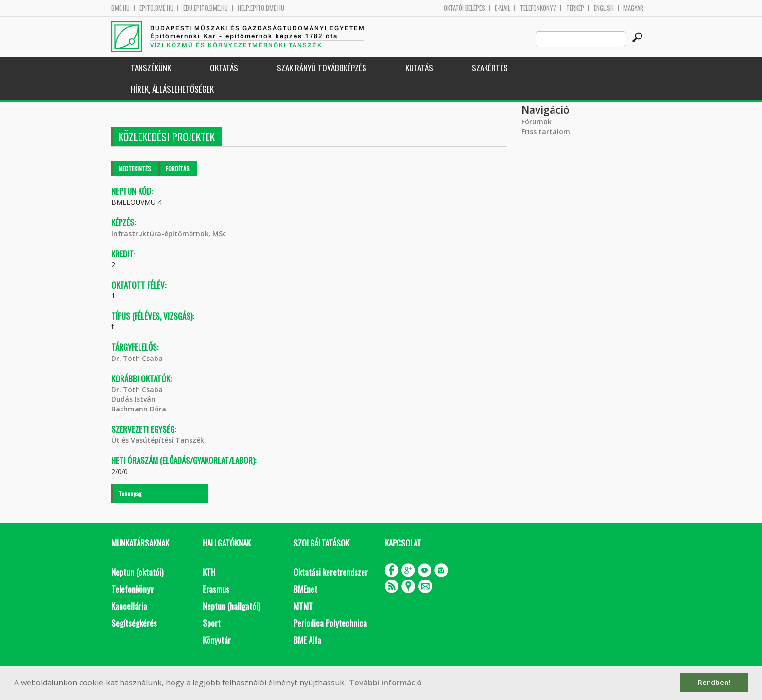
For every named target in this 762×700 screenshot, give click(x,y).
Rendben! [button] (714, 682)
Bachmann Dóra (139, 409)
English (604, 8)
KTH (209, 572)
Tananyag (130, 493)
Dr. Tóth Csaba (137, 358)
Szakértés (490, 68)
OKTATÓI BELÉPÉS (464, 8)
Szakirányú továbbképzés (322, 68)
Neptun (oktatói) (137, 572)
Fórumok (537, 122)
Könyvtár (217, 640)
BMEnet (305, 589)
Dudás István (133, 399)
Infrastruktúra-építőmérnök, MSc (169, 233)
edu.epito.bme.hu (206, 8)
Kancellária (129, 606)
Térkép (575, 8)
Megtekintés (135, 168)
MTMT (303, 606)
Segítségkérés (134, 623)
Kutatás (419, 68)
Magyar (633, 8)
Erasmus (216, 589)
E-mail (502, 8)
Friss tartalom (546, 131)
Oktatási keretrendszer (331, 572)
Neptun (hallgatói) (231, 606)
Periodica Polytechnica (330, 623)
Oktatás (224, 68)
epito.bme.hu (156, 8)
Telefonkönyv (538, 8)
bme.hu (121, 8)
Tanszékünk (151, 68)
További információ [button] (385, 683)
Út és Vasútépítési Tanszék (158, 440)
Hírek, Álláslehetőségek (172, 89)
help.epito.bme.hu (261, 8)
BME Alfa (307, 640)
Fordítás (178, 168)
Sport (212, 623)
